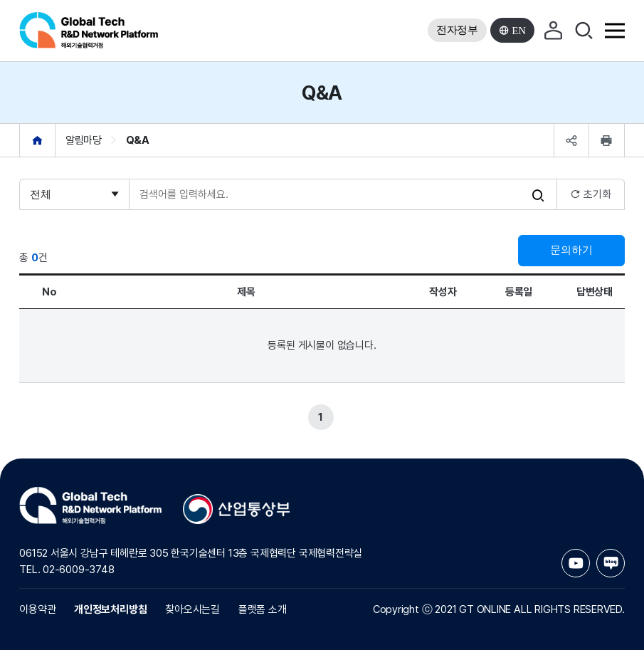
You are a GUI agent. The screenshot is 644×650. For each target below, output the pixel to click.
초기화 (591, 194)
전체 (41, 194)
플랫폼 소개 (263, 609)
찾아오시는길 (192, 609)
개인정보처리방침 (110, 609)
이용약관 (37, 609)
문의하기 (571, 250)
